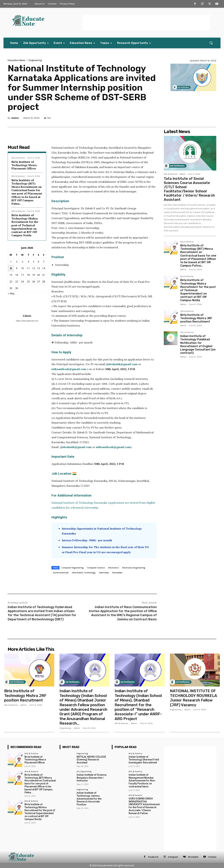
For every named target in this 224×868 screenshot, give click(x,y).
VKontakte (193, 857)
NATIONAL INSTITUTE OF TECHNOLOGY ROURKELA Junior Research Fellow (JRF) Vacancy (194, 698)
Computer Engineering (73, 568)
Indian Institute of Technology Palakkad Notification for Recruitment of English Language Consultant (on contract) (198, 344)
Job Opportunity (84, 771)
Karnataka (117, 573)
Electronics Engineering (134, 568)
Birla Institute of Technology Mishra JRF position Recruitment (196, 318)
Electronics (114, 568)
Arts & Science (18, 158)
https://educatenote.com (27, 321)
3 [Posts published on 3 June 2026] (22, 262)
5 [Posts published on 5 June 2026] (34, 262)
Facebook (153, 857)
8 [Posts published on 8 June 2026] (11, 268)
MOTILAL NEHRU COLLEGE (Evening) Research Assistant (91, 760)
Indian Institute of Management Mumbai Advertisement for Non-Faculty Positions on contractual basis (142, 781)
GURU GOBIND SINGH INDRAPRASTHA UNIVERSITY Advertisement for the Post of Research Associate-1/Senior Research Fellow (144, 806)
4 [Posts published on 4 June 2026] (28, 262)
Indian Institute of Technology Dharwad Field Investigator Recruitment (144, 760)
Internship (104, 573)
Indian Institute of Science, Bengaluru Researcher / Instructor (92, 778)
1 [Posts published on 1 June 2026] (11, 262)
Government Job (61, 573)
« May (11, 293)
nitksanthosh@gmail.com (69, 369)
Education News (16, 60)
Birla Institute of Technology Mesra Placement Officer (24, 165)
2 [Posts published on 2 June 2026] (17, 262)
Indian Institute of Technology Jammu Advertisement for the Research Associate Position (89, 799)
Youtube (212, 857)
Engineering (35, 60)
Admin (15, 118)
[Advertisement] (146, 23)
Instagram (173, 857)
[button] (211, 43)
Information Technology (84, 573)
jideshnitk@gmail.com (122, 364)
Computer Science (96, 568)
